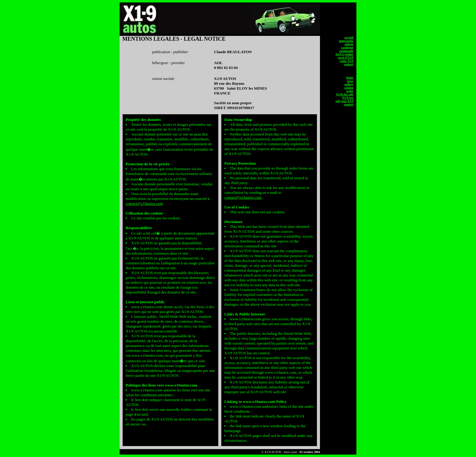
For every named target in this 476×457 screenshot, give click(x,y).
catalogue (347, 48)
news (350, 81)
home (350, 78)
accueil (349, 38)
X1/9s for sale (345, 94)
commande (346, 51)
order (350, 91)
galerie (349, 44)
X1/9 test (348, 98)
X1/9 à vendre (344, 54)
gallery (349, 84)
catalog (349, 88)
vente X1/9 (347, 61)
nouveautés (346, 41)
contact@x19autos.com (144, 203)
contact (349, 64)
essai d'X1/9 (346, 58)
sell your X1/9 (344, 101)
